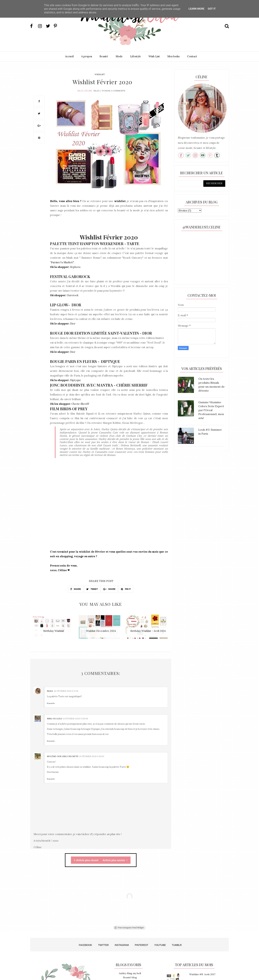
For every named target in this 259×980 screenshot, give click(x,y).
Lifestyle (136, 56)
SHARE (76, 589)
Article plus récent (86, 860)
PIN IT (126, 589)
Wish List (154, 56)
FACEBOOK (85, 945)
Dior (73, 324)
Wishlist (100, 74)
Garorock (73, 295)
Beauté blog (130, 977)
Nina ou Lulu (55, 719)
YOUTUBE (160, 945)
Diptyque (76, 380)
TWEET (92, 589)
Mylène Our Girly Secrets (63, 756)
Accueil (69, 56)
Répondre (51, 703)
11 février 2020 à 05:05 (76, 719)
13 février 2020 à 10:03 (92, 756)
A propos (87, 56)
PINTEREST (142, 945)
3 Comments (118, 91)
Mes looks (173, 56)
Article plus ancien (115, 860)
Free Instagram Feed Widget (129, 928)
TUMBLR (177, 945)
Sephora (75, 267)
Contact (192, 56)
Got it (212, 9)
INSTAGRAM (122, 945)
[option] (54, 628)
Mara (50, 691)
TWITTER (103, 945)
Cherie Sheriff (80, 404)
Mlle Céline (85, 91)
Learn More (196, 9)
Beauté (104, 56)
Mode (119, 56)
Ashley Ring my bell (130, 973)
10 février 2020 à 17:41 (66, 691)
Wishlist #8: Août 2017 (202, 974)
